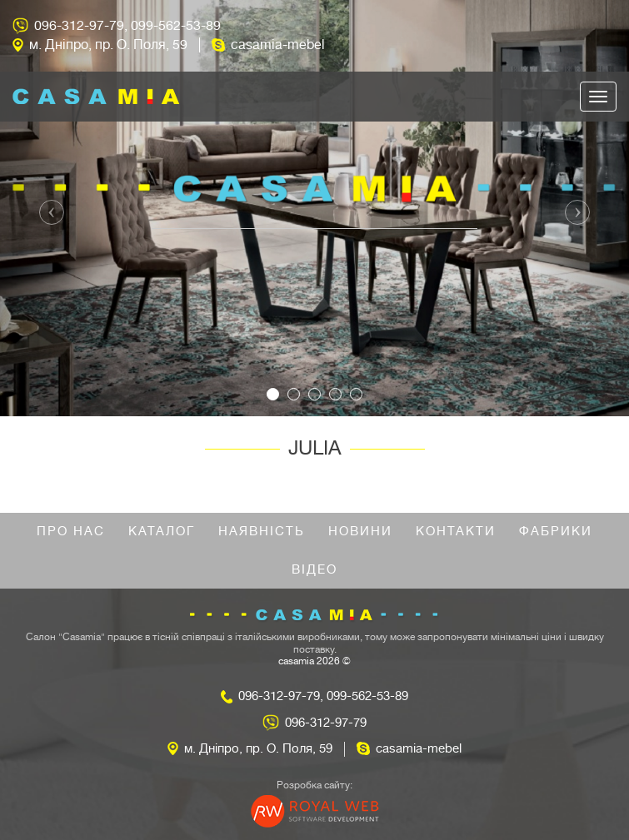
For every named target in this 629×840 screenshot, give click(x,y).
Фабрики (556, 532)
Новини (360, 532)
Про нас (71, 532)
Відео (314, 570)
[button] (47, 208)
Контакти (456, 532)
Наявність (262, 532)
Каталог (162, 532)
